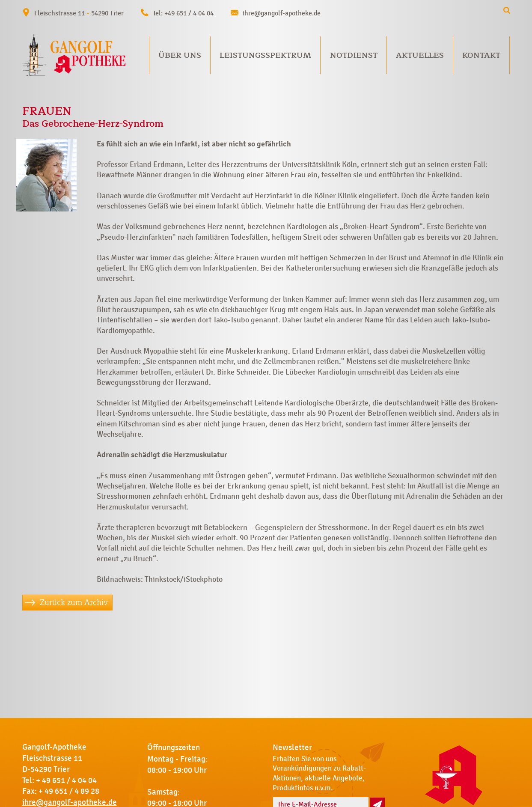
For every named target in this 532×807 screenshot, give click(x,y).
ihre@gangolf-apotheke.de (282, 13)
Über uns (180, 55)
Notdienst (354, 55)
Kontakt (481, 55)
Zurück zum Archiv (74, 602)
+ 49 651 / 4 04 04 (66, 780)
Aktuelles (420, 55)
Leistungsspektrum (265, 55)
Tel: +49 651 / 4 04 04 (183, 13)
